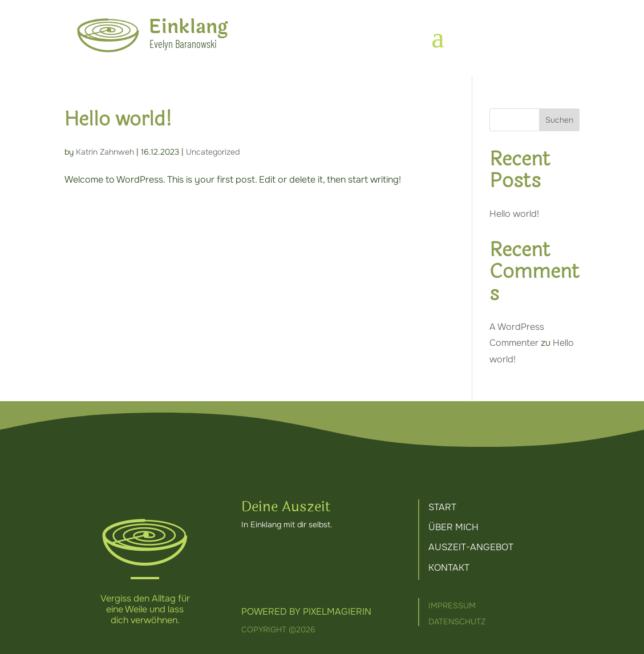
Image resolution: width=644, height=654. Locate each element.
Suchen (559, 120)
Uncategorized (213, 152)
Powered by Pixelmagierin (306, 611)
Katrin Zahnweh (105, 152)
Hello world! (118, 119)
